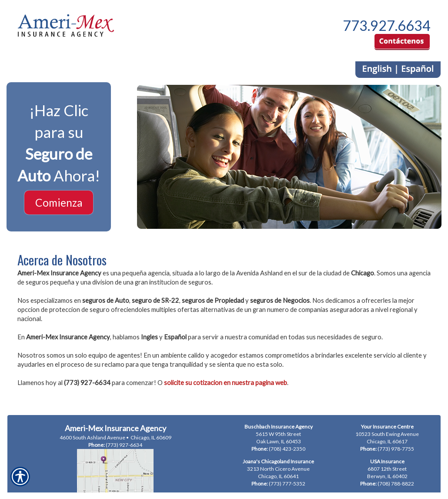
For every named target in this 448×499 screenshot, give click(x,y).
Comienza (59, 203)
